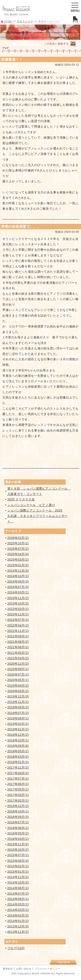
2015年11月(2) (18, 844)
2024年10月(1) (18, 576)
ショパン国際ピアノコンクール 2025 (35, 510)
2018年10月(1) (18, 740)
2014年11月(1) (18, 877)
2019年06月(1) (18, 718)
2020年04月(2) (18, 686)
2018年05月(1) (18, 751)
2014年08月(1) (18, 888)
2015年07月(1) (18, 855)
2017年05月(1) (18, 789)
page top (63, 962)
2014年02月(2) (18, 915)
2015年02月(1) (18, 866)
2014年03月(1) (18, 910)
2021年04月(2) (18, 658)
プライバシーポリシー (47, 969)
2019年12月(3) (18, 696)
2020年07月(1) (18, 674)
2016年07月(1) (18, 822)
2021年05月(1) (18, 653)
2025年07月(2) (18, 549)
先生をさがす (25, 22)
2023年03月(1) (18, 609)
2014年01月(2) (18, 921)
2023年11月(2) (18, 598)
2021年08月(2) (18, 642)
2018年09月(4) (18, 746)
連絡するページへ (73, 44)
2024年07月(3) (18, 587)
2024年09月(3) (18, 581)
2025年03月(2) (18, 560)
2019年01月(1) (18, 729)
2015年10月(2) (18, 850)
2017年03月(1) (18, 795)
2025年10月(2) (18, 543)
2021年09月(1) (18, 636)
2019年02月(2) (18, 724)
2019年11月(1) (18, 702)
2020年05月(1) (18, 680)
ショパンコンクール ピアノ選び (31, 505)
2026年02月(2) (18, 538)
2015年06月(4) (18, 861)
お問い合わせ (24, 969)
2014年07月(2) (18, 894)
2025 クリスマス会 (21, 499)
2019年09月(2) (18, 707)
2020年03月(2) (18, 691)
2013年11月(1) (18, 932)
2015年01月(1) (18, 872)
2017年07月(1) (18, 779)
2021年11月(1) (18, 631)
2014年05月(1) (18, 904)
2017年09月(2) (18, 773)
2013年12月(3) (18, 926)
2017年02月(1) (18, 801)
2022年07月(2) (18, 620)
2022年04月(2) (18, 625)
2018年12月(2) (18, 735)
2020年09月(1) (18, 669)
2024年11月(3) (18, 571)
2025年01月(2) (18, 565)
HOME (8, 22)
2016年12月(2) (18, 806)
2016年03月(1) (18, 839)
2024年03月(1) (18, 592)
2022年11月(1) (18, 614)
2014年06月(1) (18, 899)
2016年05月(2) (18, 833)
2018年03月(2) (18, 757)
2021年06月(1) (18, 647)
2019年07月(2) (18, 713)
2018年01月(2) (18, 762)
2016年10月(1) (18, 811)
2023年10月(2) (18, 603)
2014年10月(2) (18, 882)
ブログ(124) (16, 948)
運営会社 (8, 969)
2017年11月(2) (18, 767)
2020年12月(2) (18, 664)
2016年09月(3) (18, 817)
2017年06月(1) (18, 784)
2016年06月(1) (18, 828)
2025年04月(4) (18, 554)
